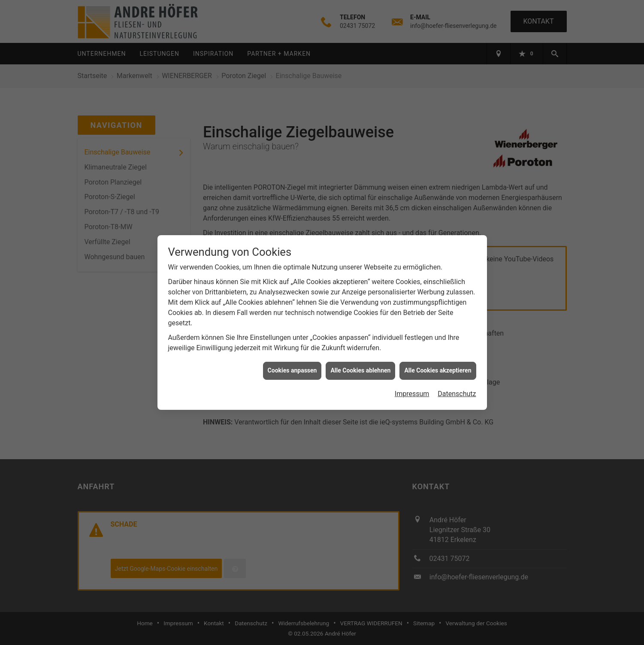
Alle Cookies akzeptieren (438, 364)
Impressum (412, 387)
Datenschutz (457, 387)
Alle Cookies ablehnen (360, 364)
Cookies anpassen (292, 364)
